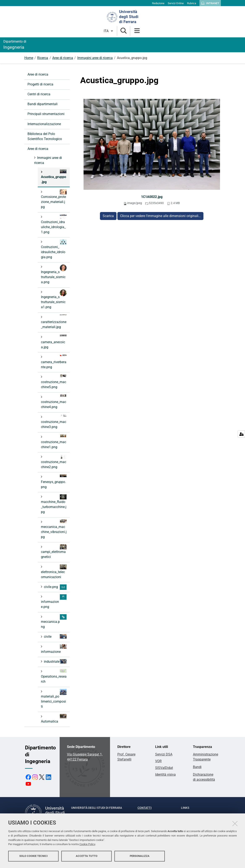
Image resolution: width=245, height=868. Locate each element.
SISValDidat (164, 768)
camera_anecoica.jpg (54, 342)
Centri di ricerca (39, 94)
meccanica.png (54, 621)
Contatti (145, 808)
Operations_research (54, 676)
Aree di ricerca (63, 58)
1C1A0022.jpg (152, 197)
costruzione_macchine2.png (54, 462)
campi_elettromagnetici (54, 552)
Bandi (197, 767)
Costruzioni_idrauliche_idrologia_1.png (54, 224)
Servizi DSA (164, 754)
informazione (54, 649)
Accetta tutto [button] (87, 857)
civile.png (55, 587)
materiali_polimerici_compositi (54, 699)
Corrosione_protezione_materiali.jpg (54, 199)
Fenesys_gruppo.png (54, 482)
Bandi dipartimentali (43, 104)
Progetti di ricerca (40, 84)
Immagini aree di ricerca (95, 58)
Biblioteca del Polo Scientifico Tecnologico (45, 136)
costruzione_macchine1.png (54, 442)
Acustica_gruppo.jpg (54, 177)
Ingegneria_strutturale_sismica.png (54, 274)
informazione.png (54, 602)
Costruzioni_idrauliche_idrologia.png (54, 249)
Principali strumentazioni (46, 114)
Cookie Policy (87, 845)
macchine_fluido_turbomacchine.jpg (54, 504)
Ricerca (43, 58)
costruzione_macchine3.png (54, 422)
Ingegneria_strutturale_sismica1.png (54, 299)
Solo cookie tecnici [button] (33, 857)
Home (29, 58)
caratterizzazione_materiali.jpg (54, 322)
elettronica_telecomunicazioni (54, 572)
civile (55, 636)
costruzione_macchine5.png (54, 382)
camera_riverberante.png (54, 362)
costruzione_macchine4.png (54, 402)
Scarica (108, 216)
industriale (55, 661)
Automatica (54, 719)
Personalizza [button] (140, 857)
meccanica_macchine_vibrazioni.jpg (54, 529)
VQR (158, 761)
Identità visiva (165, 774)
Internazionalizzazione (44, 124)
